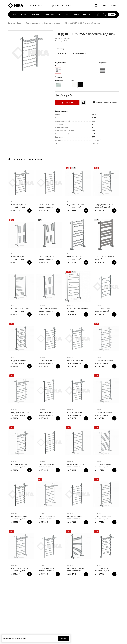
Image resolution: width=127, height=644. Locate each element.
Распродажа (49, 17)
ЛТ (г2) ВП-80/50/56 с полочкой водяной (20, 474)
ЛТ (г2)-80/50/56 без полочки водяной (104, 420)
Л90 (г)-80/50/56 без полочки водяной (47, 367)
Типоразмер (60, 49)
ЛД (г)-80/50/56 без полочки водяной (47, 206)
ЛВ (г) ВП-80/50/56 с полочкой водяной (19, 527)
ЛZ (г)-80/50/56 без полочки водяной (19, 367)
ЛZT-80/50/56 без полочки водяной (103, 313)
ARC (65, 23)
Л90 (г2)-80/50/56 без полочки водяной (104, 367)
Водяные (48, 23)
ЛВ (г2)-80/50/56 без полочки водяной (76, 474)
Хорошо (55, 639)
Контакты (87, 17)
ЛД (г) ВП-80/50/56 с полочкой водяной (85, 23)
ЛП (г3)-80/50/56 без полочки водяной (76, 581)
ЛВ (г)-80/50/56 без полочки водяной (47, 474)
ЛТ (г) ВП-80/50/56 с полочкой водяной (76, 420)
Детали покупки (73, 17)
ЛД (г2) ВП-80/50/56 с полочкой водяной (105, 206)
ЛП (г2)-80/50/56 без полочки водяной (104, 527)
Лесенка (57, 23)
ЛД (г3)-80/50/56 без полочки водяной (19, 260)
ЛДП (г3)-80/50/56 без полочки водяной (20, 313)
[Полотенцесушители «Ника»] (16, 6)
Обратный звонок (110, 6)
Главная (16, 17)
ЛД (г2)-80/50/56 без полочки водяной (76, 206)
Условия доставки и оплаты (106, 102)
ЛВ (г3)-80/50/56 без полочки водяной (104, 474)
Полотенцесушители (31, 17)
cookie (23, 639)
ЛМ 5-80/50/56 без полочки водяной (75, 260)
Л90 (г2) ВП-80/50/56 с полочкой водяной (20, 420)
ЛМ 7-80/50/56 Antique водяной (105, 260)
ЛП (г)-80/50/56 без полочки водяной (75, 527)
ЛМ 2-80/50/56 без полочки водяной (47, 260)
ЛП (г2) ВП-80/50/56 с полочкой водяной (20, 581)
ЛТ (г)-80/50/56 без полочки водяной (47, 420)
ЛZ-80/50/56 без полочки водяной (74, 313)
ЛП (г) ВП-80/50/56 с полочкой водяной (47, 581)
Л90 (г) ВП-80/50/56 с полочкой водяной (76, 367)
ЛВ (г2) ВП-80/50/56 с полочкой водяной (48, 527)
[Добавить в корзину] (29, 212)
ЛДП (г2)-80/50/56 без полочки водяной (48, 313)
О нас (59, 17)
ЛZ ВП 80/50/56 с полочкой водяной (103, 581)
